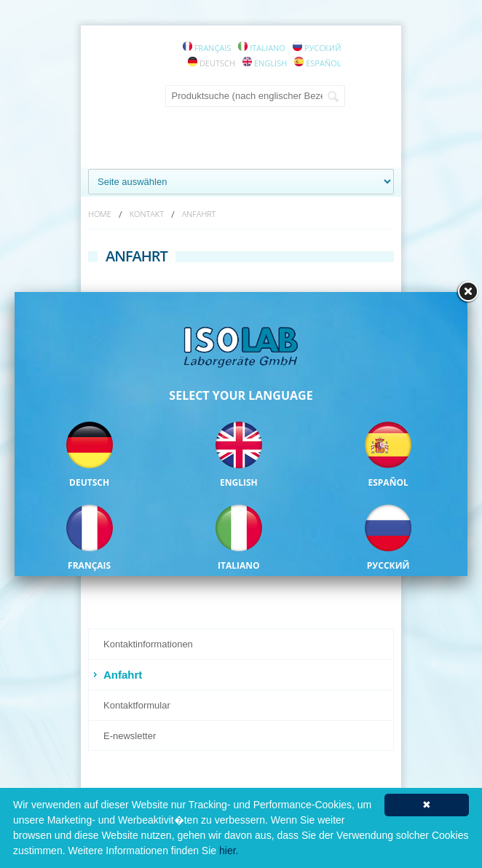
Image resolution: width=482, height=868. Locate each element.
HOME (100, 214)
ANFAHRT (199, 214)
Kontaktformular (137, 705)
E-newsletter (130, 736)
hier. (229, 851)
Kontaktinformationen (148, 644)
